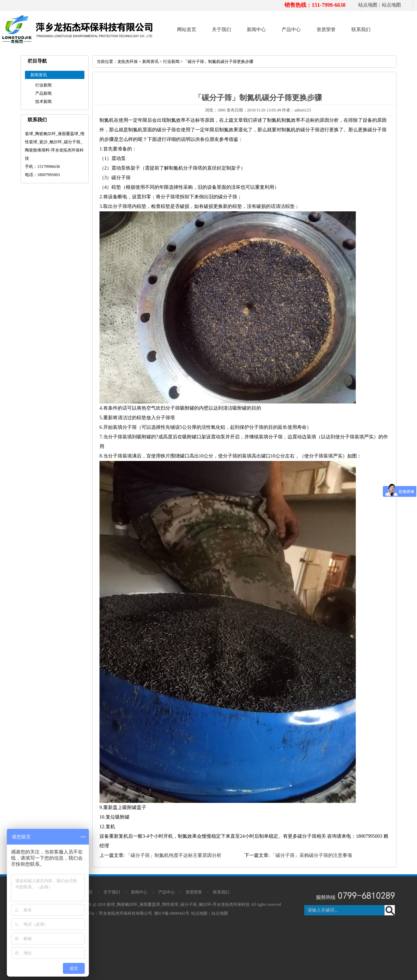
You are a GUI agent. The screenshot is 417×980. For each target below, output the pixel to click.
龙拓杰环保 (127, 62)
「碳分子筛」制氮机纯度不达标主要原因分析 (174, 855)
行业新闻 (43, 85)
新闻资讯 (150, 62)
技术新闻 (43, 102)
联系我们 (361, 30)
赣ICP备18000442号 (172, 913)
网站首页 (187, 30)
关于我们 (221, 30)
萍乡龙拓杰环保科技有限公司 (125, 913)
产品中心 (291, 30)
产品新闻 (43, 93)
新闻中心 (256, 30)
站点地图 (368, 5)
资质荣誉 (326, 30)
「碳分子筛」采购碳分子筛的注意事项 (311, 855)
